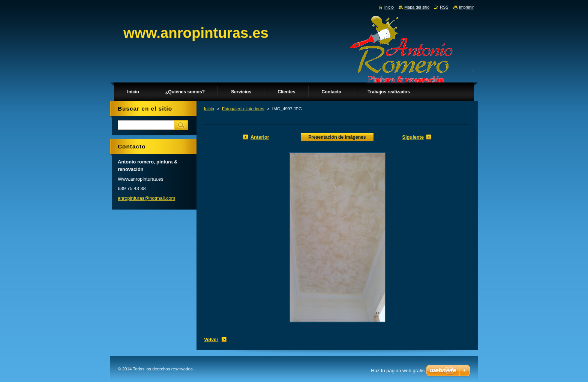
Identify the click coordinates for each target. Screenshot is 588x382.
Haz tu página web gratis (398, 371)
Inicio (209, 109)
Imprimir (466, 7)
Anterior (260, 137)
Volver (211, 339)
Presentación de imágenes (337, 137)
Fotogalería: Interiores (243, 109)
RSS (444, 7)
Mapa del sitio (417, 7)
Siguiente (413, 137)
